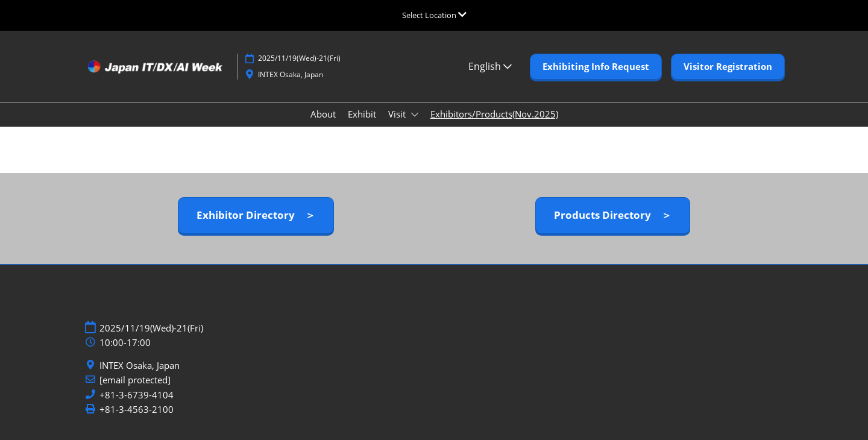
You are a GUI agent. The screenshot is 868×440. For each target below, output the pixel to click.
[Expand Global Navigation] (434, 15)
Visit (398, 114)
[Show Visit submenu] (415, 115)
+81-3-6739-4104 (137, 395)
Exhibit (362, 114)
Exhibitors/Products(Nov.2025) (494, 114)
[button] (596, 67)
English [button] (490, 66)
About (323, 114)
